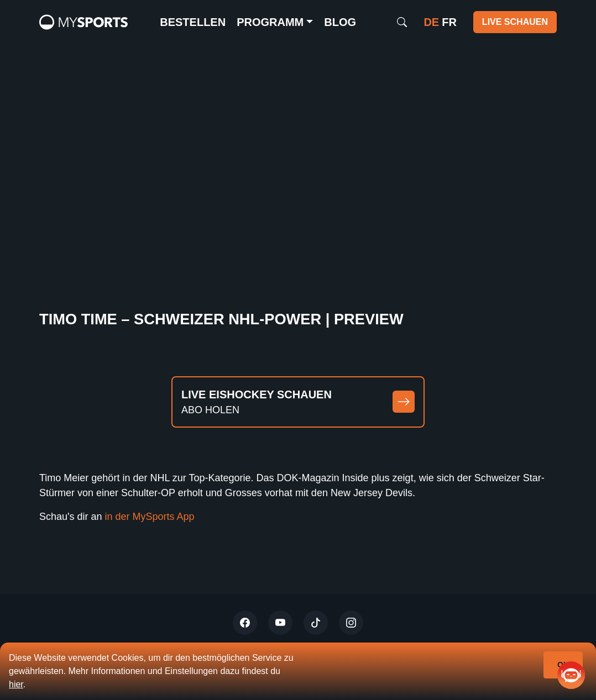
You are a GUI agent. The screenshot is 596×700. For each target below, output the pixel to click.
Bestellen (193, 22)
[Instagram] (351, 623)
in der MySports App (151, 517)
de (431, 22)
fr (449, 22)
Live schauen (515, 22)
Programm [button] (270, 22)
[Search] (402, 22)
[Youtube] (280, 623)
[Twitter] (245, 623)
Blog (340, 22)
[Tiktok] (316, 623)
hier (16, 684)
